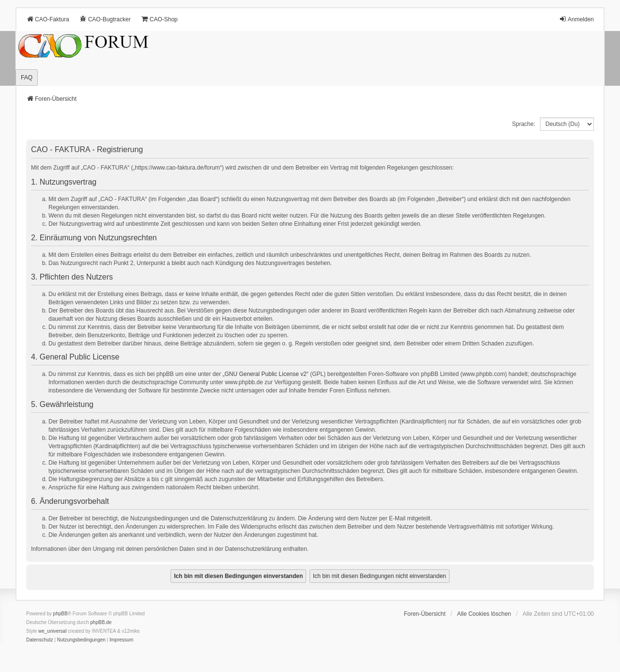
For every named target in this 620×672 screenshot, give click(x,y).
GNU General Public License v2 (266, 374)
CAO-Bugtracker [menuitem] (105, 19)
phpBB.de (101, 622)
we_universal (52, 631)
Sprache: (524, 124)
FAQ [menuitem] (27, 78)
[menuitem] (40, 640)
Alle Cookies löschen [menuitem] (484, 614)
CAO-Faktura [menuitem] (48, 19)
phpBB (61, 614)
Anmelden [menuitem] (576, 19)
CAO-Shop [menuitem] (159, 19)
